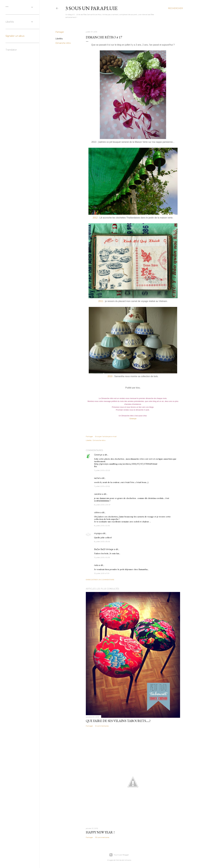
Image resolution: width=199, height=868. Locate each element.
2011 (101, 301)
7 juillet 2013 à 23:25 (102, 470)
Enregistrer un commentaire (100, 580)
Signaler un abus (15, 36)
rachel (97, 478)
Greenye (133, 419)
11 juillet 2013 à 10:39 (102, 557)
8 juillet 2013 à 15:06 (102, 541)
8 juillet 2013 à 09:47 (102, 505)
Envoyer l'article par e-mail (106, 436)
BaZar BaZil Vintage (104, 549)
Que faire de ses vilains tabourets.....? (118, 721)
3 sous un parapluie (91, 8)
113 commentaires (102, 837)
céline (97, 512)
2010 (110, 376)
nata (96, 565)
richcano (128, 860)
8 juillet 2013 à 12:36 (102, 526)
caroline (98, 494)
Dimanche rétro (63, 43)
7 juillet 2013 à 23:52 (102, 486)
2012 (95, 218)
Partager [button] (60, 32)
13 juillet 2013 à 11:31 (102, 573)
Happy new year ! (100, 832)
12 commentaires (102, 726)
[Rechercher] (175, 8)
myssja (97, 533)
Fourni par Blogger (119, 855)
